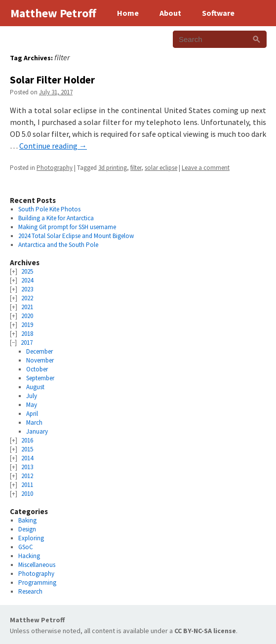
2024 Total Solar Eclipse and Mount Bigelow (76, 236)
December (39, 351)
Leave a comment (206, 168)
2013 (27, 467)
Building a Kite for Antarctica (56, 218)
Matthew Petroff (37, 620)
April (32, 414)
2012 (27, 476)
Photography (55, 168)
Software (218, 13)
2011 (27, 485)
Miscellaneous (37, 565)
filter (136, 168)
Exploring (31, 538)
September (40, 378)
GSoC (26, 547)
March (34, 423)
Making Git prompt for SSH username (67, 227)
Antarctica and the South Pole (58, 245)
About (170, 13)
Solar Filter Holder (52, 80)
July (32, 396)
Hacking (29, 556)
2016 (27, 440)
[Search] (256, 39)
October (37, 369)
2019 (27, 325)
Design (27, 529)
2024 (27, 280)
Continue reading (53, 146)
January (37, 431)
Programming (37, 583)
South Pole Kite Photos (49, 209)
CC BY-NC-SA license (205, 631)
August (35, 387)
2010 (27, 494)
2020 (27, 316)
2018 (27, 334)
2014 (27, 458)
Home (128, 13)
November (40, 360)
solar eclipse (161, 168)
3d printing (113, 168)
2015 (27, 449)
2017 (27, 342)
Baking (27, 520)
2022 (27, 298)
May (32, 405)
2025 (27, 271)
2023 (27, 289)
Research (30, 591)
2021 (27, 307)
